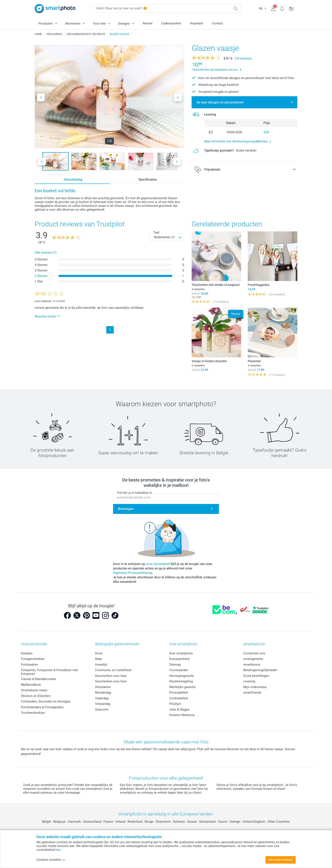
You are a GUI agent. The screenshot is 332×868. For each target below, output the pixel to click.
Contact (217, 23)
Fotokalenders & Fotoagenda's (42, 707)
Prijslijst (175, 704)
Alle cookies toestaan (280, 860)
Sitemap (175, 665)
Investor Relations (182, 715)
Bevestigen (126, 509)
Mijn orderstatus (255, 687)
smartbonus (252, 665)
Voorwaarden (179, 670)
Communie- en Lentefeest (113, 670)
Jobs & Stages (179, 709)
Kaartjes (27, 653)
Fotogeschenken (33, 659)
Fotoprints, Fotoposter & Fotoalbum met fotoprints (49, 672)
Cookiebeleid (178, 698)
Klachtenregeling (181, 681)
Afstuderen (103, 687)
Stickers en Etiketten (36, 696)
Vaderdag (102, 698)
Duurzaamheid (179, 659)
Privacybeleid (178, 693)
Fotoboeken (29, 665)
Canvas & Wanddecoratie (39, 679)
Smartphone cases (34, 690)
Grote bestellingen (256, 676)
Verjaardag (103, 704)
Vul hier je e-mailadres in (134, 493)
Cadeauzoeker (171, 23)
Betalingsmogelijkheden (260, 670)
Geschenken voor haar (111, 676)
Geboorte (102, 709)
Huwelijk (101, 665)
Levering (249, 681)
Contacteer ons (254, 653)
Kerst (99, 653)
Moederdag (103, 693)
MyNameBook (31, 685)
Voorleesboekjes (33, 713)
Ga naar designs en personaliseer (220, 102)
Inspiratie (196, 23)
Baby (98, 659)
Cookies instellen (51, 860)
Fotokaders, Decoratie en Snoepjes (46, 701)
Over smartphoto (181, 653)
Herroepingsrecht (181, 676)
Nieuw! (148, 23)
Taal (156, 232)
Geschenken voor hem (111, 681)
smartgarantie (253, 659)
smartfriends (252, 693)
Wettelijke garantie (182, 687)
